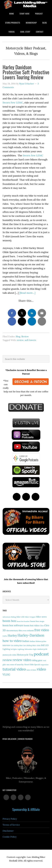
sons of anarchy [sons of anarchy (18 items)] (17, 665)
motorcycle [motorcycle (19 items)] (42, 649)
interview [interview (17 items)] (7, 645)
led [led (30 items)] (43, 645)
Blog (18, 336)
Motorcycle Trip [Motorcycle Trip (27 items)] (25, 655)
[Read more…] (27, 293)
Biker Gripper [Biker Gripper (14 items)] (30, 617)
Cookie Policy (10, 837)
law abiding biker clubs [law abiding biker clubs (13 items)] (32, 645)
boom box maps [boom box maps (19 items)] (37, 621)
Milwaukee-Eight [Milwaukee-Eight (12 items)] (31, 649)
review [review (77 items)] (7, 660)
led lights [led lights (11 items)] (14, 649)
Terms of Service (11, 825)
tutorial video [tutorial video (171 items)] (14, 669)
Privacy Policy (10, 819)
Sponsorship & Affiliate (26, 809)
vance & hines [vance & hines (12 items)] (31, 670)
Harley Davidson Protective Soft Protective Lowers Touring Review (26, 72)
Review (25, 336)
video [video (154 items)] (41, 669)
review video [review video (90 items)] (22, 660)
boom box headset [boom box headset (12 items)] (23, 621)
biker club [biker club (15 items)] (21, 617)
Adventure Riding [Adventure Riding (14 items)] (9, 617)
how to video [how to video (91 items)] (12, 641)
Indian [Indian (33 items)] (26, 641)
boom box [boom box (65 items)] (9, 621)
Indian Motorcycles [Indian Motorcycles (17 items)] (38, 641)
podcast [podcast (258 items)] (41, 654)
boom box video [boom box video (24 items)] (32, 626)
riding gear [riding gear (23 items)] (37, 660)
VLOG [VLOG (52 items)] (6, 674)
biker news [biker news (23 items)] (41, 617)
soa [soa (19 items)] (8, 665)
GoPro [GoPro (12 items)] (5, 636)
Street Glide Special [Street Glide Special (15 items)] (32, 665)
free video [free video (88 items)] (42, 630)
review (20, 340)
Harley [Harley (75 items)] (12, 635)
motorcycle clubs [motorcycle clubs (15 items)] (9, 655)
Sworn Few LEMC (13, 103)
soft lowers (30, 340)
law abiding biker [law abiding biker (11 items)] (17, 645)
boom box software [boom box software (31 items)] (13, 625)
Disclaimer (8, 831)
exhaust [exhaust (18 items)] (30, 630)
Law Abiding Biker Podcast (26, 5)
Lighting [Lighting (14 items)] (21, 649)
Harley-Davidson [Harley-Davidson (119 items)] (31, 635)
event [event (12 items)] (24, 631)
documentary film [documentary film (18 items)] (14, 630)
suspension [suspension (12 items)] (45, 665)
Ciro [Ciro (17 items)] (42, 626)
